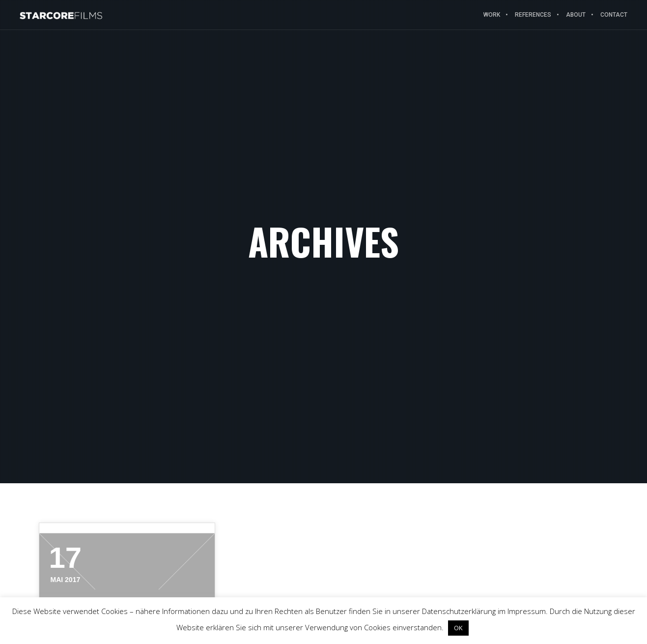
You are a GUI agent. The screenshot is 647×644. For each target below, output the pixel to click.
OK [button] (458, 628)
